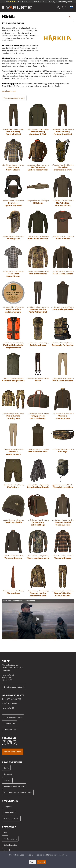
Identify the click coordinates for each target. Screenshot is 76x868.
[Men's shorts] (13, 476)
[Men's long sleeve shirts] (38, 547)
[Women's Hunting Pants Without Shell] (38, 298)
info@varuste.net (9, 703)
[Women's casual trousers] (13, 440)
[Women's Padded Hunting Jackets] (63, 511)
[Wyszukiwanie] (59, 8)
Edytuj (33, 862)
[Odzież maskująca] (38, 334)
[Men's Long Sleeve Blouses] (13, 156)
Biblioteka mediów (10, 845)
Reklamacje (8, 774)
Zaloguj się (8, 806)
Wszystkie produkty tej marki (14, 98)
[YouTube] (15, 743)
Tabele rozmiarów (10, 839)
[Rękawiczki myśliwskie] (38, 476)
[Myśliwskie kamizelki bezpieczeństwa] (13, 334)
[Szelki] (38, 369)
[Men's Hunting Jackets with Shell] (38, 120)
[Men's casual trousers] (63, 369)
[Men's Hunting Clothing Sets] (13, 405)
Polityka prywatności (11, 819)
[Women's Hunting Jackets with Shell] (38, 582)
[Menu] (3, 8)
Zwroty (6, 768)
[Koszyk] (67, 8)
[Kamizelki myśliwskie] (63, 298)
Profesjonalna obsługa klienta (61, 2)
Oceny (10, 2)
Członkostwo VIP (10, 813)
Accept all (41, 862)
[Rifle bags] (38, 192)
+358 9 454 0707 (13, 699)
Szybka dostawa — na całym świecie (33, 2)
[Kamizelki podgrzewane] (13, 369)
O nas (6, 851)
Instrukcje (7, 780)
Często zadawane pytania (13, 717)
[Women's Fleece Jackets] (63, 405)
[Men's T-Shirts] (63, 227)
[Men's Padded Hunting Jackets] (63, 192)
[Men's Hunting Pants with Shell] (13, 120)
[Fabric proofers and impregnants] (13, 298)
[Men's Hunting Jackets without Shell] (38, 156)
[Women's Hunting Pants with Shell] (63, 582)
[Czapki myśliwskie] (13, 511)
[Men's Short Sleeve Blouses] (13, 263)
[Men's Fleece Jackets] (63, 263)
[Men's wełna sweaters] (38, 227)
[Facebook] (4, 743)
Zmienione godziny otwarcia (14, 687)
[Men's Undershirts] (38, 263)
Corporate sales (9, 723)
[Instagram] (9, 743)
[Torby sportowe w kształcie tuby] (38, 405)
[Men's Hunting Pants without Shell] (63, 120)
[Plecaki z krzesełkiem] (63, 476)
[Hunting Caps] (13, 227)
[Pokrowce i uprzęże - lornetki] (13, 192)
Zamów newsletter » (13, 752)
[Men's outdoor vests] (38, 440)
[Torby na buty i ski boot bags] (38, 511)
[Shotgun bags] (13, 582)
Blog (5, 833)
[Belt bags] (63, 440)
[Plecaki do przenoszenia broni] (63, 156)
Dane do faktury (10, 729)
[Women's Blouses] (63, 547)
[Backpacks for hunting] (63, 334)
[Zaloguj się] (62, 7)
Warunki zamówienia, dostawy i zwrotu (18, 792)
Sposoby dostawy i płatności (14, 786)
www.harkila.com (9, 91)
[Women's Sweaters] (13, 547)
